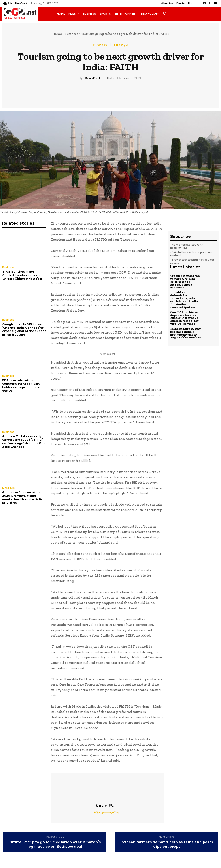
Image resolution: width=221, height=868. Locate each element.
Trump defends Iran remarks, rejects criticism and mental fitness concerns (185, 282)
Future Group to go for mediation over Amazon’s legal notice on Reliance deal (55, 844)
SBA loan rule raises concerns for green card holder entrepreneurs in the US (21, 385)
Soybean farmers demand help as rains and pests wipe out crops (166, 844)
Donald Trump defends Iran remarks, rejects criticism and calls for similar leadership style (184, 300)
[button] (165, 13)
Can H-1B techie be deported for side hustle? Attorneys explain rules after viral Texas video (184, 318)
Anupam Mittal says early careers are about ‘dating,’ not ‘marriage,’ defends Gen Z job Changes (24, 441)
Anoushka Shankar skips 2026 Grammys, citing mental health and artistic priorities (23, 497)
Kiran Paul (92, 78)
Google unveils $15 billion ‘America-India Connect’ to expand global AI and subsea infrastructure (24, 329)
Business (71, 34)
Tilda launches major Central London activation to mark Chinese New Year (23, 275)
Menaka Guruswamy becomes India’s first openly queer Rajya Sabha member (185, 333)
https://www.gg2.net (107, 812)
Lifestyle (121, 45)
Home (57, 34)
